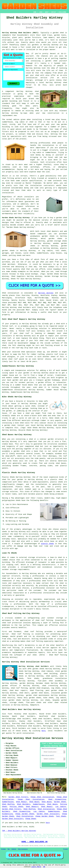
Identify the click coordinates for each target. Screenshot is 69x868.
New (9, 849)
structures (51, 162)
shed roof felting (11, 648)
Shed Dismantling (57, 799)
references (30, 206)
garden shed (62, 218)
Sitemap (3, 849)
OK (44, 867)
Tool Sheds (61, 816)
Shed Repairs (32, 807)
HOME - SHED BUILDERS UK (35, 842)
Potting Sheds (16, 807)
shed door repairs (18, 690)
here (44, 731)
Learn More (36, 867)
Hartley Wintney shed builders (34, 666)
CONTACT (54, 12)
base (30, 124)
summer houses (20, 378)
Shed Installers (23, 849)
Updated (14, 849)
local (42, 83)
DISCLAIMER (62, 12)
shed (37, 91)
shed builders (24, 307)
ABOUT (47, 12)
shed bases (61, 463)
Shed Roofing (8, 804)
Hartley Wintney (46, 293)
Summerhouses (8, 802)
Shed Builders (24, 804)
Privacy (66, 849)
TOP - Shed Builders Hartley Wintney (19, 831)
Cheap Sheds (31, 819)
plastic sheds (47, 544)
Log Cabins (61, 807)
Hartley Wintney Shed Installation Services (33, 738)
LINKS (41, 12)
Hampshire (35, 705)
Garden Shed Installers (48, 814)
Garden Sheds (60, 802)
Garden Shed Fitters (18, 797)
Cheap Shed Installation (42, 797)
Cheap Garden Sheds (25, 814)
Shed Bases (34, 802)
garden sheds (35, 698)
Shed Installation (46, 809)
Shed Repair (22, 802)
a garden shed (57, 33)
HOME (35, 12)
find (10, 714)
